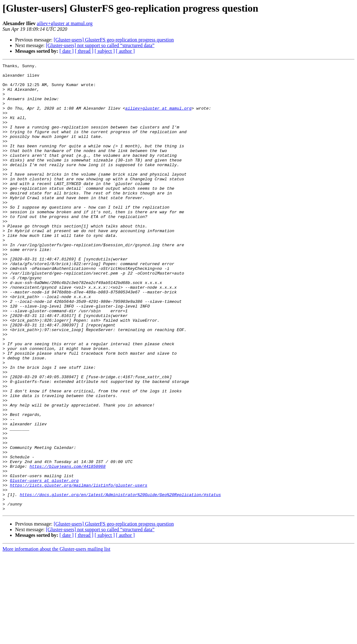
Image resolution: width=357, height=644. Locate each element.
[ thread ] (84, 51)
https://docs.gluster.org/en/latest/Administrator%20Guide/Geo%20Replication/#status (120, 581)
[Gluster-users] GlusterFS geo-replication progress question (114, 40)
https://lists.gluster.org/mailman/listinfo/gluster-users (78, 570)
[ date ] (67, 51)
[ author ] (126, 51)
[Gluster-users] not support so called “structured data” (100, 45)
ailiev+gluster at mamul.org (65, 23)
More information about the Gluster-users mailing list (56, 639)
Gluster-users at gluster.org (44, 564)
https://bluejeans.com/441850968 (68, 547)
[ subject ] (105, 51)
